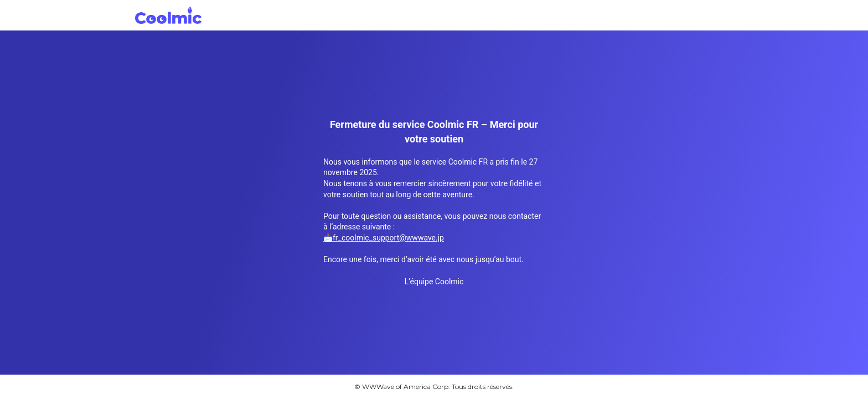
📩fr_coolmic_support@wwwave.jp (384, 238)
